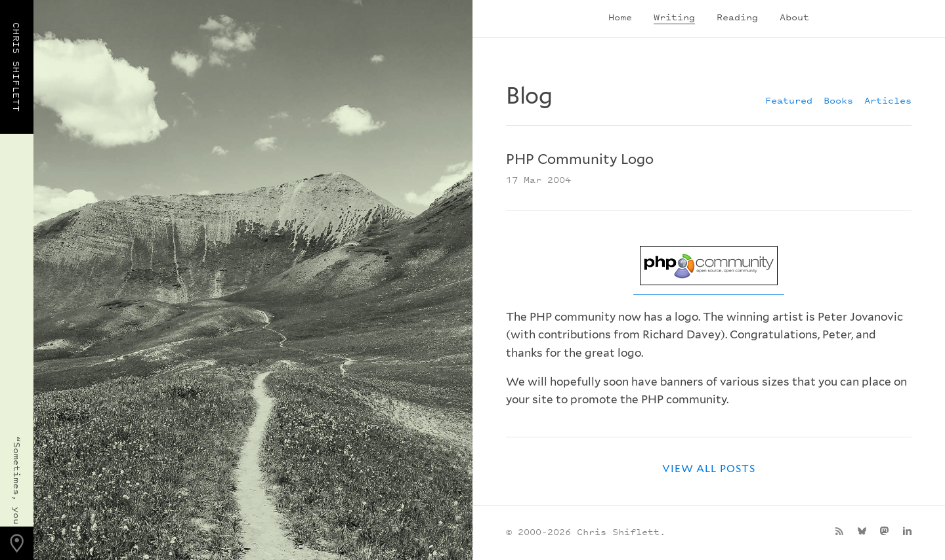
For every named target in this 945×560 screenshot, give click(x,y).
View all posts (709, 469)
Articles (888, 100)
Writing (674, 17)
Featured (789, 100)
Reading (737, 17)
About (794, 17)
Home (620, 17)
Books (838, 100)
